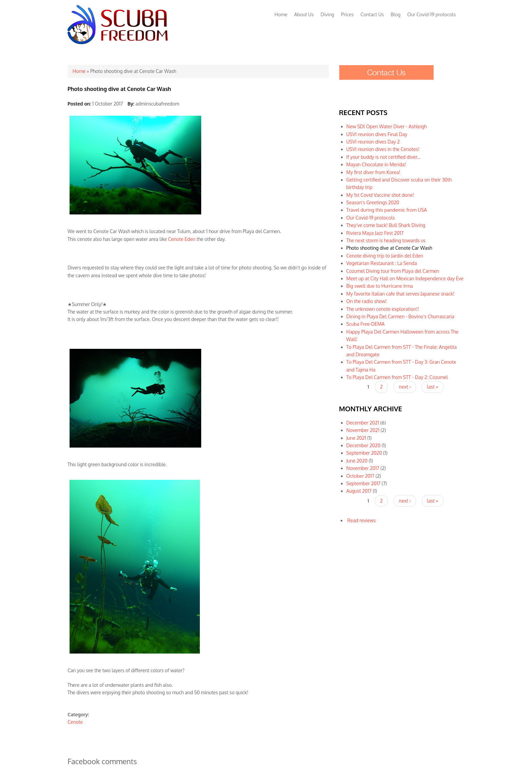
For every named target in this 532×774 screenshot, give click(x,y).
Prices (347, 14)
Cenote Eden (182, 239)
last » (432, 387)
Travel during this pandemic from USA (387, 210)
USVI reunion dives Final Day (377, 134)
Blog (395, 14)
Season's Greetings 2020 (373, 202)
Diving (328, 14)
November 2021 (363, 430)
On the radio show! (367, 301)
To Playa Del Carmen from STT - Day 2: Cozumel (397, 377)
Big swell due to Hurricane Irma (380, 286)
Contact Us (372, 14)
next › (405, 387)
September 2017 (364, 483)
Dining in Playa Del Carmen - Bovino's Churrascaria (400, 316)
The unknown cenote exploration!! (383, 309)
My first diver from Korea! (373, 172)
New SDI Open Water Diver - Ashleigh (387, 126)
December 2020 (364, 445)
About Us (304, 14)
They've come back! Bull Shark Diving (386, 225)
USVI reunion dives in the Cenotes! (383, 149)
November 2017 (363, 468)
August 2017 (359, 491)
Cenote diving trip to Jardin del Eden (385, 256)
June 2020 (357, 461)
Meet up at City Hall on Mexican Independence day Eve (405, 278)
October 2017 (360, 476)
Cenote (75, 722)
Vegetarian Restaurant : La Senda (382, 263)
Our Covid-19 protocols (431, 14)
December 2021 (363, 423)
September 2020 (364, 453)
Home (281, 14)
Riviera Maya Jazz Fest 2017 (375, 233)
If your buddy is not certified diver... (384, 157)
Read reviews (362, 520)
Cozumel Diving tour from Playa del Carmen (393, 271)
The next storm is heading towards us (386, 240)
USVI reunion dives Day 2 (373, 142)
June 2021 (356, 438)
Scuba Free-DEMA (366, 324)
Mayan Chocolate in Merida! (376, 164)
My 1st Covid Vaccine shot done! (380, 195)
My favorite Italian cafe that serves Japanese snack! (401, 294)
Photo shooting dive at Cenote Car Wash (389, 248)
